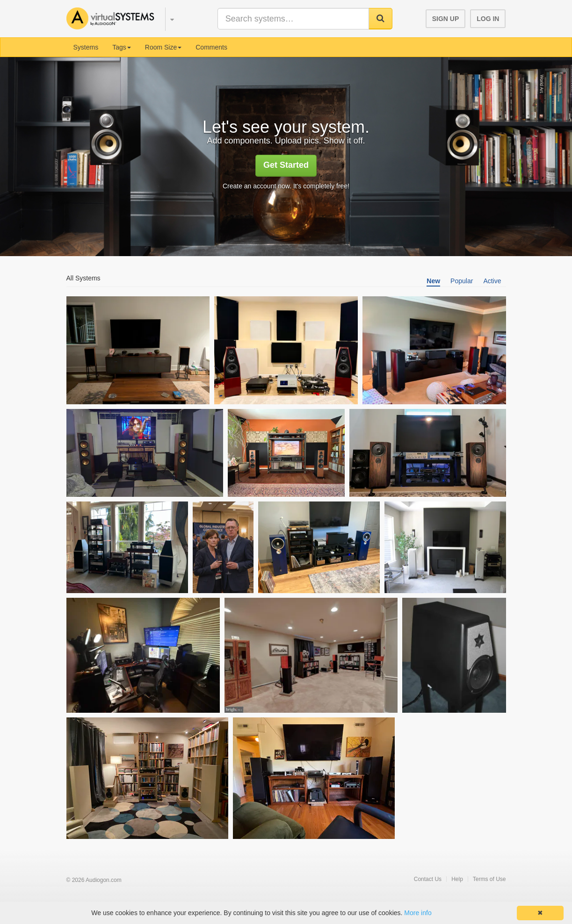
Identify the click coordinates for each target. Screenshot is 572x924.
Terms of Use (489, 879)
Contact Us (428, 879)
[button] (168, 18)
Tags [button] (122, 47)
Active (492, 281)
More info (418, 913)
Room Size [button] (163, 47)
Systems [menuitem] (86, 47)
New (433, 281)
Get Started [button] (286, 165)
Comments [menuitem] (211, 47)
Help (457, 879)
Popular (462, 281)
